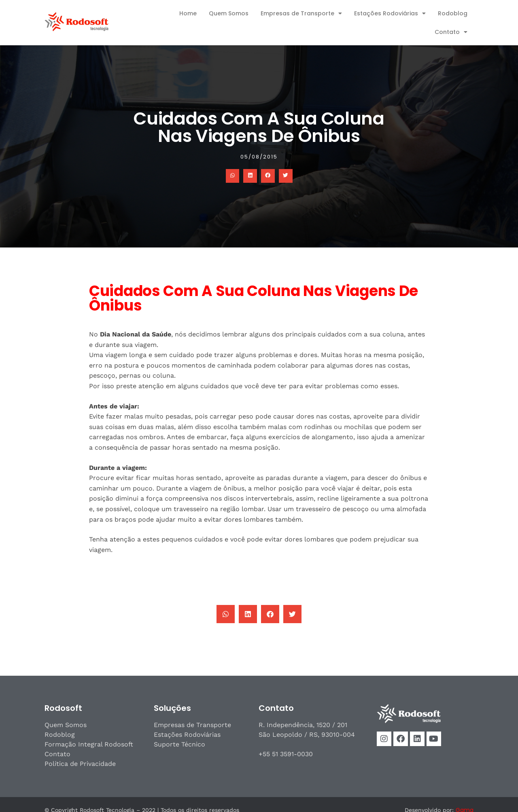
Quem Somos (229, 13)
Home (188, 13)
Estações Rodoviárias (390, 13)
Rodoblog (453, 13)
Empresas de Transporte (301, 13)
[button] (233, 176)
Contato (451, 32)
